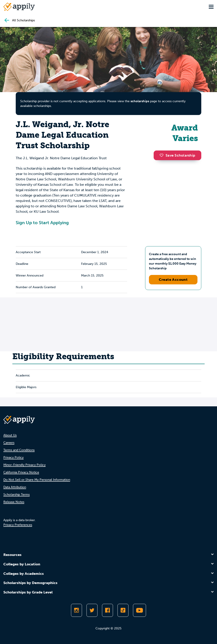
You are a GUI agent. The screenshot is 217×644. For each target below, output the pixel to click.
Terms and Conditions (19, 450)
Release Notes (14, 502)
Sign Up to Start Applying (42, 223)
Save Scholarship (177, 155)
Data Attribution (15, 487)
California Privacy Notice (21, 472)
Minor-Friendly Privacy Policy (24, 465)
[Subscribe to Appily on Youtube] (139, 610)
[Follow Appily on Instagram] (76, 610)
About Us (10, 435)
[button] (163, 155)
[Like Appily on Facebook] (107, 610)
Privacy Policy (13, 457)
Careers (9, 443)
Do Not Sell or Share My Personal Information (37, 480)
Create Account (173, 280)
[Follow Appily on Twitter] (92, 610)
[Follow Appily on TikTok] (123, 610)
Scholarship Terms (17, 495)
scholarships (140, 101)
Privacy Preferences (18, 525)
